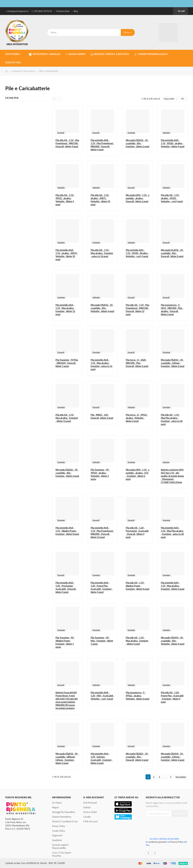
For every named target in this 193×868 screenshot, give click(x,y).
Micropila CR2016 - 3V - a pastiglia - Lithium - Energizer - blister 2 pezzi (173, 363)
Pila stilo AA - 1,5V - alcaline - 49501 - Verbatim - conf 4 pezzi (172, 198)
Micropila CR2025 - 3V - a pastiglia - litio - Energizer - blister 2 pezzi (67, 473)
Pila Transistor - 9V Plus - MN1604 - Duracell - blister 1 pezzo (67, 363)
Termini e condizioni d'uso (65, 821)
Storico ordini (90, 812)
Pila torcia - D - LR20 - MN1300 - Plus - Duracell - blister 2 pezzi (137, 363)
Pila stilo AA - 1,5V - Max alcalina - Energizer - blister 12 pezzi (67, 418)
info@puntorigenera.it (18, 11)
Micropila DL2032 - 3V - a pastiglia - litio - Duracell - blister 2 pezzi (172, 253)
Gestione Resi (63, 11)
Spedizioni (57, 840)
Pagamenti (57, 835)
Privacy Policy (59, 826)
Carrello (87, 817)
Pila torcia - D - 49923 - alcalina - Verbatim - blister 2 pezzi (137, 418)
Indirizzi (87, 807)
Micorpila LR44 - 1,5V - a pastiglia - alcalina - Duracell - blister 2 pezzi (138, 198)
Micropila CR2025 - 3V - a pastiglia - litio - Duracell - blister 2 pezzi (137, 757)
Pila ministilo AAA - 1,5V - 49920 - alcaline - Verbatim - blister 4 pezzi (173, 143)
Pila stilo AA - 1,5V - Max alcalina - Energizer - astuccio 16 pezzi (102, 253)
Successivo (181, 777)
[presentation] (167, 828)
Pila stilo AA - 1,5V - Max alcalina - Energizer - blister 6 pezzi (137, 641)
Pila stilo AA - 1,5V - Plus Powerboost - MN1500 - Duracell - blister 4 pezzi (67, 143)
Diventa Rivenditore (62, 817)
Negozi (55, 807)
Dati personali (90, 803)
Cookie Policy (59, 831)
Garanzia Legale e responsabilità (60, 846)
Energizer (131, 133)
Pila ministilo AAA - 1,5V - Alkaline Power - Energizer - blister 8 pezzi (67, 531)
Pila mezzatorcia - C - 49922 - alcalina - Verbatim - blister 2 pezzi (138, 696)
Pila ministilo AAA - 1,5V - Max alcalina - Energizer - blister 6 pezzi (173, 586)
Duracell (61, 133)
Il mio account (90, 821)
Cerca (128, 32)
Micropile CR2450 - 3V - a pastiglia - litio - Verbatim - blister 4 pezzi (173, 641)
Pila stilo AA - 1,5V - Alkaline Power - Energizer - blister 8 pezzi (138, 586)
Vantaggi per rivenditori (64, 812)
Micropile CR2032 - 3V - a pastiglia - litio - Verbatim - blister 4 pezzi (102, 308)
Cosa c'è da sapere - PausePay (62, 854)
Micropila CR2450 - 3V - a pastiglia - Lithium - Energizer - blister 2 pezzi (173, 757)
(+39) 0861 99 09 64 (42, 11)
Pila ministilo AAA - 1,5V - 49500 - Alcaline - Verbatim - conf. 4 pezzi (137, 253)
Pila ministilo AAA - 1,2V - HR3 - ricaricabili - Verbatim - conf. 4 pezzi (102, 696)
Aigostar (166, 462)
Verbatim (166, 133)
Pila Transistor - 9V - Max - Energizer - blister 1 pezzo (102, 641)
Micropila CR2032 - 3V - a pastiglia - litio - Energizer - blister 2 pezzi (138, 143)
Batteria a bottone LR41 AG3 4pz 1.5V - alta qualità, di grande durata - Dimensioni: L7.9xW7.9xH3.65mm (172, 476)
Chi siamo (57, 803)
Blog (76, 11)
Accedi (180, 11)
